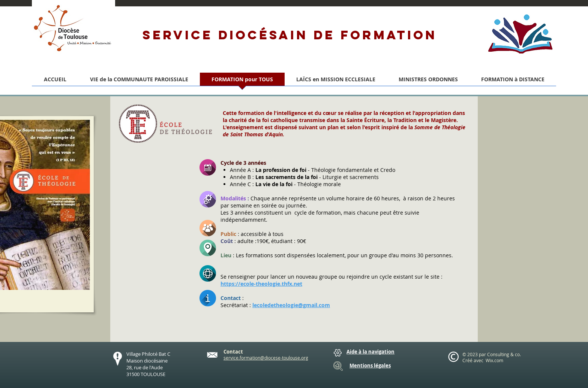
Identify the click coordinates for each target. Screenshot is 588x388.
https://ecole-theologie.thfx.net (261, 284)
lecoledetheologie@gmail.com (291, 305)
